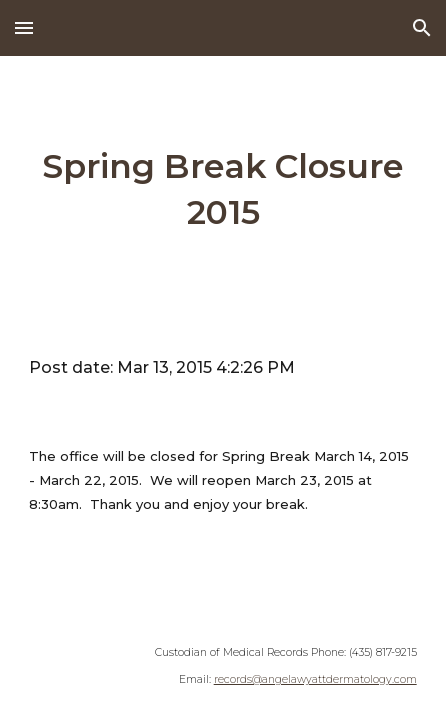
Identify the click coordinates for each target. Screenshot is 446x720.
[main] (222, 190)
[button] (24, 27)
